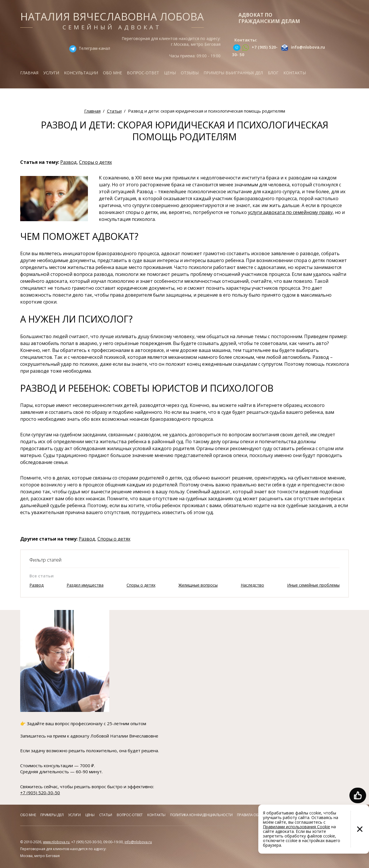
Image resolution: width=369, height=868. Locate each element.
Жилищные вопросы (198, 585)
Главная (29, 73)
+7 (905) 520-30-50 (40, 793)
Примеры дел (52, 815)
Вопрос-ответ (143, 73)
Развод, (69, 162)
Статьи (106, 815)
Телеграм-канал (94, 48)
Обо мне (112, 73)
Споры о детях (95, 162)
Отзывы (190, 73)
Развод (36, 585)
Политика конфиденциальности (201, 815)
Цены (170, 73)
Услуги (51, 73)
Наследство (252, 585)
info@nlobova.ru (138, 842)
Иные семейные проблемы (313, 585)
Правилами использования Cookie (296, 827)
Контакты (295, 73)
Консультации (81, 73)
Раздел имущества (85, 585)
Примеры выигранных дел (233, 73)
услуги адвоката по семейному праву (290, 212)
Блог (273, 73)
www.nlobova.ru (56, 842)
